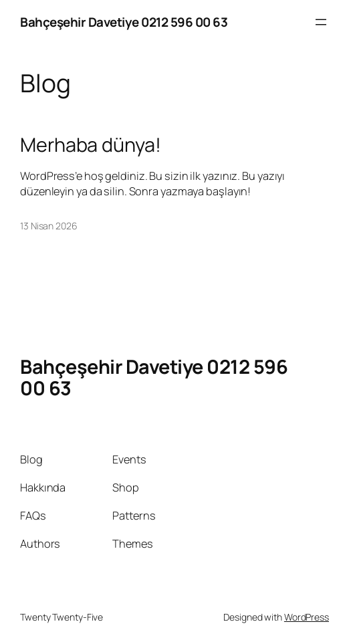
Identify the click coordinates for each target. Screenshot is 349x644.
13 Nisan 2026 (49, 226)
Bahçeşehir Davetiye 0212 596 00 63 (124, 22)
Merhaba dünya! (91, 144)
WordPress (307, 617)
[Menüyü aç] (321, 22)
